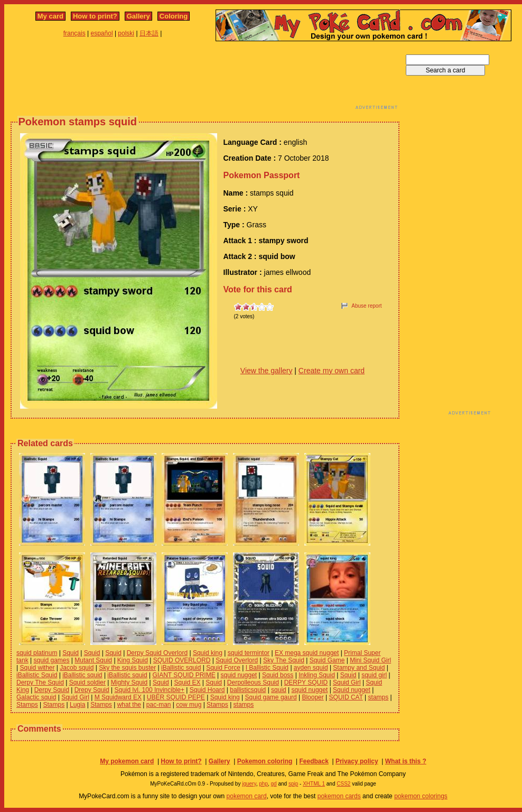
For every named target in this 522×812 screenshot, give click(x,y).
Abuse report (366, 306)
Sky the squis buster (127, 668)
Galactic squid (36, 697)
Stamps (27, 705)
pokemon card (247, 796)
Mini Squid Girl (370, 660)
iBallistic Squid (37, 675)
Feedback (314, 761)
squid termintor (249, 653)
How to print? (95, 16)
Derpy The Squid (40, 682)
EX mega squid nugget (307, 653)
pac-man (159, 705)
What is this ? (406, 761)
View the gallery (267, 371)
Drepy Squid (92, 690)
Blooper (313, 697)
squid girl (374, 675)
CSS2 (343, 784)
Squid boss (278, 675)
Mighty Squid (129, 682)
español (102, 33)
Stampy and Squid (359, 668)
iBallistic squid (181, 668)
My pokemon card (127, 761)
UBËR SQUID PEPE (176, 697)
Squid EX (187, 682)
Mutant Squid (93, 660)
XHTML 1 (314, 784)
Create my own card (332, 371)
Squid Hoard (207, 690)
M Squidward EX (118, 697)
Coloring (174, 16)
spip (293, 784)
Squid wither (37, 668)
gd (274, 784)
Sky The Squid (284, 660)
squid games (51, 660)
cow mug (189, 705)
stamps (379, 697)
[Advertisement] (205, 78)
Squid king (208, 653)
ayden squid (311, 668)
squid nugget (239, 675)
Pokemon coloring (265, 761)
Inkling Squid (317, 675)
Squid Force (223, 668)
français (74, 33)
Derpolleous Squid (253, 682)
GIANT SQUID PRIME (184, 675)
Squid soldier (87, 682)
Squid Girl (347, 682)
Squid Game (327, 660)
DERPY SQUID (306, 682)
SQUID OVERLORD (182, 660)
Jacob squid (77, 668)
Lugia (77, 705)
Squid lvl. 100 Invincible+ (150, 690)
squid (279, 690)
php (263, 784)
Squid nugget (352, 690)
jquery (249, 784)
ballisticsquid (248, 690)
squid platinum (37, 653)
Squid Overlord (237, 660)
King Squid (133, 660)
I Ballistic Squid (267, 668)
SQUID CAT (346, 697)
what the (129, 705)
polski (126, 33)
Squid (71, 653)
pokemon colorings (421, 796)
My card (50, 16)
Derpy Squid (52, 690)
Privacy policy (357, 761)
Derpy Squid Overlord (157, 653)
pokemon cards (339, 796)
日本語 (149, 33)
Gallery (138, 16)
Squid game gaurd (271, 697)
